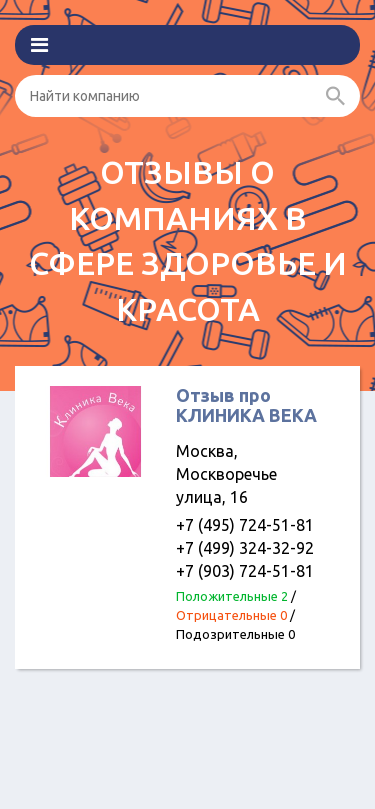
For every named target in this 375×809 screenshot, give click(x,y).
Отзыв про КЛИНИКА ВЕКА (246, 405)
